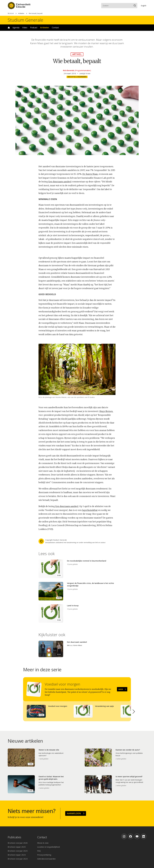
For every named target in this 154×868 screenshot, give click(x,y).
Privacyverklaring (44, 855)
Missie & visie (43, 843)
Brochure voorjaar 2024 (18, 859)
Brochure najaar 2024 (17, 855)
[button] (134, 712)
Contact (55, 28)
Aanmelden (74, 813)
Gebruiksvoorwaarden (46, 859)
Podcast (34, 28)
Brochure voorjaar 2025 (18, 851)
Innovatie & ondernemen (77, 77)
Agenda (16, 28)
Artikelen (21, 13)
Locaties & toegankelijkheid (48, 847)
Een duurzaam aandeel (60, 182)
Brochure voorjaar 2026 (18, 843)
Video (25, 28)
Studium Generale (25, 20)
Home (9, 28)
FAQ (39, 851)
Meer (121, 689)
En (144, 6)
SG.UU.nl (11, 13)
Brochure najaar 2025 (17, 847)
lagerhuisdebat (90, 510)
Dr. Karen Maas (90, 174)
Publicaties (14, 837)
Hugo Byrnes (106, 411)
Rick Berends (69, 70)
